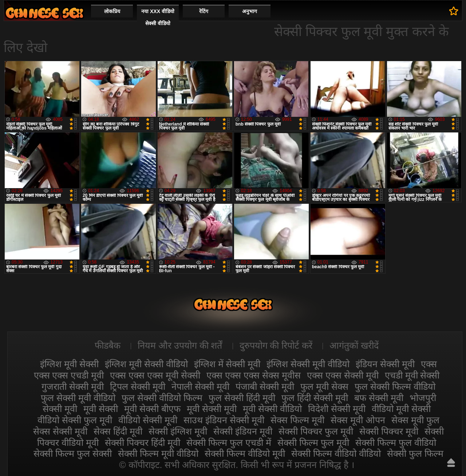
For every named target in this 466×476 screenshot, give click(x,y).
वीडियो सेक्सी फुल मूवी (75, 420)
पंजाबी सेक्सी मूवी (265, 386)
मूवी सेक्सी (101, 409)
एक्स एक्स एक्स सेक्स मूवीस (254, 375)
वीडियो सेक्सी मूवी (148, 420)
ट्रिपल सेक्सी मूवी (138, 386)
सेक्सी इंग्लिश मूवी (178, 431)
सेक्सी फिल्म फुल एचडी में (229, 443)
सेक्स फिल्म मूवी (297, 420)
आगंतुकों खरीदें (354, 345)
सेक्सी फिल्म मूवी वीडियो (158, 453)
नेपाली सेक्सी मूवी (200, 386)
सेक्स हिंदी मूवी (118, 431)
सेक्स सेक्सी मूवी (60, 431)
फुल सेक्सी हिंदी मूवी (242, 398)
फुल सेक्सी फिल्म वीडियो (395, 386)
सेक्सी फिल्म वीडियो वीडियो (336, 453)
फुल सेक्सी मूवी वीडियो (78, 398)
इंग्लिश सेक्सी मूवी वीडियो (308, 364)
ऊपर (451, 463)
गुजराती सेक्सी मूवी (73, 386)
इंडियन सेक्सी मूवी (385, 364)
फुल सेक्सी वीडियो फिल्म (162, 398)
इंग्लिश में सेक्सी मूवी (227, 364)
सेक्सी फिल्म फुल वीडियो (396, 443)
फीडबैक (108, 345)
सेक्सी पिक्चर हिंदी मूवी (143, 443)
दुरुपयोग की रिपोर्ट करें (276, 345)
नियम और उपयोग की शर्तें (180, 345)
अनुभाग (250, 11)
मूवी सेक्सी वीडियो (272, 409)
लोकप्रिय (112, 11)
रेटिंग (204, 11)
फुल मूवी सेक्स (324, 386)
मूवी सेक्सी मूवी (212, 409)
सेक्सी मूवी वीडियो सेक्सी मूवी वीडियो (44, 13)
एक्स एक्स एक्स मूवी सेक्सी (155, 375)
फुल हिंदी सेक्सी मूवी (315, 398)
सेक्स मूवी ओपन (358, 420)
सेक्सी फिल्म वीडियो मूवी (245, 453)
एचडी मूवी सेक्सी (412, 375)
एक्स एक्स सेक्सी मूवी (343, 375)
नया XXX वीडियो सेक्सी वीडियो (158, 17)
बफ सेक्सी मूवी (379, 398)
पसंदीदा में (454, 11)
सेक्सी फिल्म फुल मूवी (313, 443)
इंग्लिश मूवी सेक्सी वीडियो (146, 364)
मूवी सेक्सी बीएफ (152, 409)
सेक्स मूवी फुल (415, 420)
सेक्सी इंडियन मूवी (243, 431)
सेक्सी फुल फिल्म (415, 453)
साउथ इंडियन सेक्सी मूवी (224, 420)
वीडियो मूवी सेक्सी (401, 409)
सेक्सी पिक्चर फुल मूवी (316, 431)
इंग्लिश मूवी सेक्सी (69, 364)
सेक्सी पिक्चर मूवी (389, 431)
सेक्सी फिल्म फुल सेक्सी (73, 453)
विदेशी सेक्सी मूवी (337, 409)
